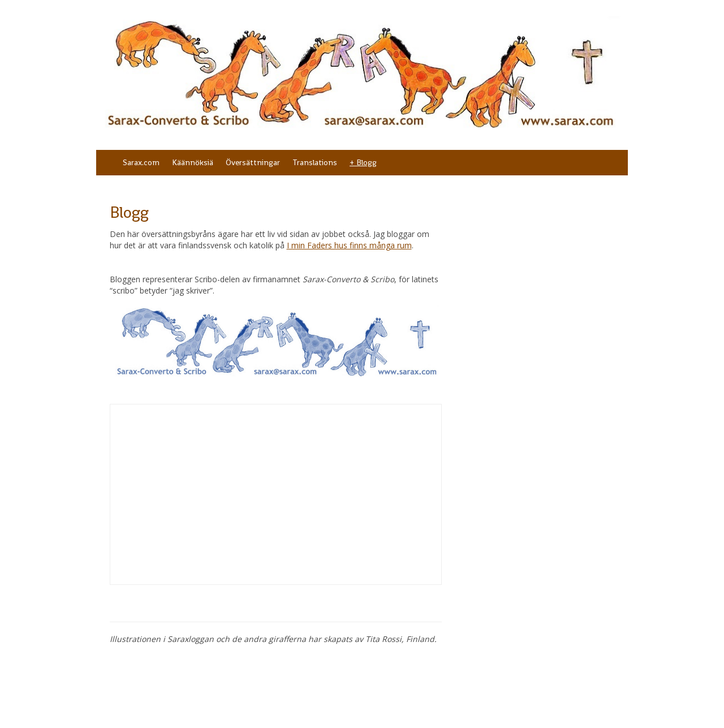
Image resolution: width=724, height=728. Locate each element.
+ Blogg (363, 162)
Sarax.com (141, 162)
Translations (315, 162)
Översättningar (253, 162)
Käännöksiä (193, 162)
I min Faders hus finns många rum (349, 245)
